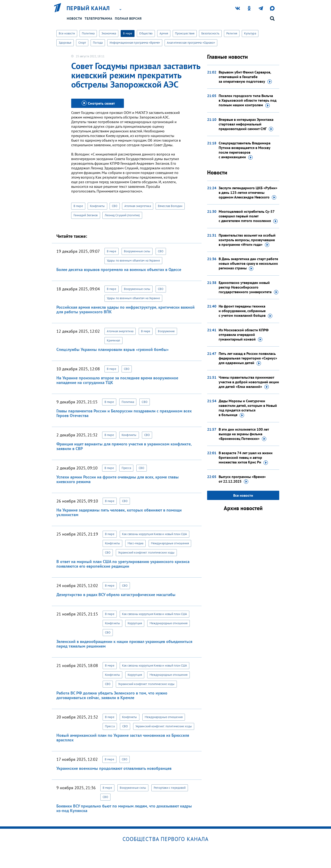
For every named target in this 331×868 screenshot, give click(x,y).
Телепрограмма (98, 18)
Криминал (113, 340)
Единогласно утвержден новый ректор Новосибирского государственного (248, 287)
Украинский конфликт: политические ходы (146, 553)
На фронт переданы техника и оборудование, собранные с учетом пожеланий (245, 311)
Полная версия (128, 18)
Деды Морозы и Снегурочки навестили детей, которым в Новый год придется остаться (248, 408)
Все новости (67, 33)
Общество (146, 33)
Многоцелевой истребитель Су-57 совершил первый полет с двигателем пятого (248, 216)
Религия (232, 33)
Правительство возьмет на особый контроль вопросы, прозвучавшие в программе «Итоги (247, 240)
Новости (74, 18)
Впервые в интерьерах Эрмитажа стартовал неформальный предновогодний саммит (246, 124)
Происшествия (185, 33)
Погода (98, 43)
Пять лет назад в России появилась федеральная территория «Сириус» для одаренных (248, 358)
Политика (88, 33)
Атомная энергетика (138, 206)
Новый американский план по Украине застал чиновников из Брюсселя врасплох (123, 738)
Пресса (126, 468)
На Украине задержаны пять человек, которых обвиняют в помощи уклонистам (119, 512)
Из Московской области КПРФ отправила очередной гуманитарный (244, 335)
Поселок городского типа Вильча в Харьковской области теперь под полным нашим (248, 101)
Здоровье (65, 43)
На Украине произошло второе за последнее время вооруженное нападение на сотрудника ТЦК (117, 380)
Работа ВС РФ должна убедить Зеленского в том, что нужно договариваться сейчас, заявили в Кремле (112, 695)
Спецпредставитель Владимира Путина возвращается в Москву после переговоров (245, 150)
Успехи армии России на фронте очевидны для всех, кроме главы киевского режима (118, 479)
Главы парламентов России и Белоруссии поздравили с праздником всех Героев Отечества (124, 413)
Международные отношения (170, 543)
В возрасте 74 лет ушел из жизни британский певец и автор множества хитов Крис (246, 458)
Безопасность (210, 33)
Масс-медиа (135, 543)
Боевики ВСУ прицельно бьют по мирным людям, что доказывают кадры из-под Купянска (124, 808)
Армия (164, 33)
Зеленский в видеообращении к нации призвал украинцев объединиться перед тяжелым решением (124, 644)
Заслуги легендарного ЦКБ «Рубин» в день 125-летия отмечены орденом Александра (248, 193)
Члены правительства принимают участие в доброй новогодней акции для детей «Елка (249, 382)
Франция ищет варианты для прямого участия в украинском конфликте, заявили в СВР (124, 446)
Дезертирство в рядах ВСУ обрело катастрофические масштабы (116, 595)
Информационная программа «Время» (135, 43)
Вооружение (166, 331)
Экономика (109, 33)
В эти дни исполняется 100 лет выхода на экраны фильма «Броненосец (244, 434)
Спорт (82, 43)
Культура (250, 33)
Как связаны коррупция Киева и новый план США (155, 534)
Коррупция (135, 623)
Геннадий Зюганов (86, 215)
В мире (128, 33)
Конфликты (97, 206)
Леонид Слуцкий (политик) (122, 215)
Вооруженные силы (137, 251)
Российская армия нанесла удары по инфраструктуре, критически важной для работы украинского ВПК (126, 309)
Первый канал (88, 8)
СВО (115, 206)
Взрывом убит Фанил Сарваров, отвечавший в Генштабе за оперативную (245, 77)
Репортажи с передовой (170, 788)
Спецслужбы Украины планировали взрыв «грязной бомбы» (113, 349)
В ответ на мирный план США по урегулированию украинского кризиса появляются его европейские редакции (123, 564)
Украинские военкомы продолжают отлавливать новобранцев (114, 768)
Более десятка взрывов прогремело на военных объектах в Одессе (119, 270)
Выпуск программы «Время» (242, 479)
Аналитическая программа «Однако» (191, 43)
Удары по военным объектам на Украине (133, 260)
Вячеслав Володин (170, 206)
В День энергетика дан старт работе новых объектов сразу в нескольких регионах (248, 264)
